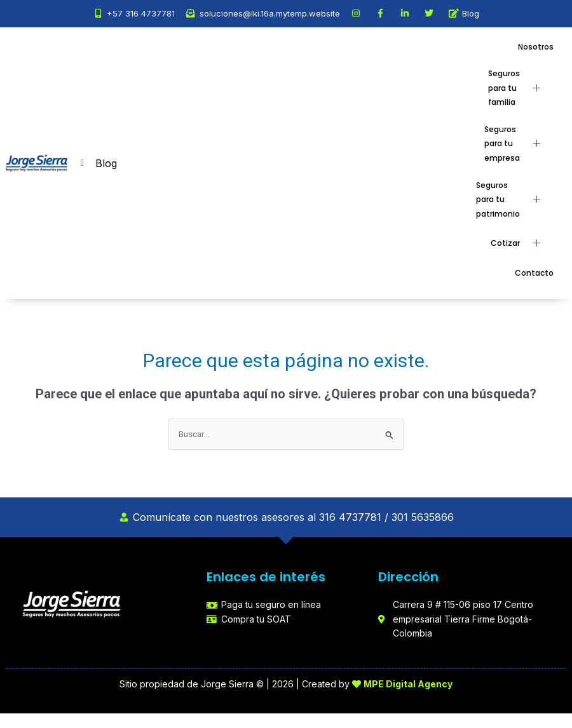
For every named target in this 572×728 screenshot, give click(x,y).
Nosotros (536, 47)
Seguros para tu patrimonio (513, 199)
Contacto (534, 273)
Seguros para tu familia (519, 88)
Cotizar (520, 244)
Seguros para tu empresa (517, 144)
